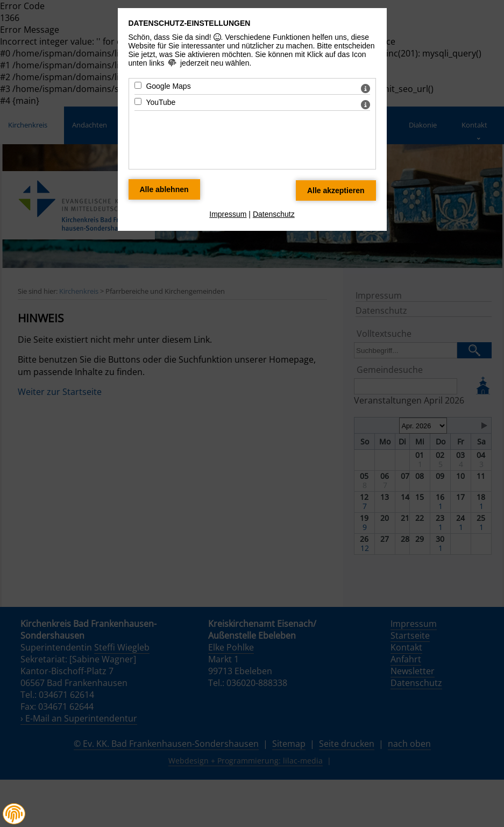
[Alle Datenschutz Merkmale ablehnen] (164, 189)
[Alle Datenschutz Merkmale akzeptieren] (336, 190)
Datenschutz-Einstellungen (190, 23)
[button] (14, 814)
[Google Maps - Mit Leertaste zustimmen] (138, 85)
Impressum (228, 214)
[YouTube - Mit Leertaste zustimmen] (138, 101)
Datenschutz (274, 214)
